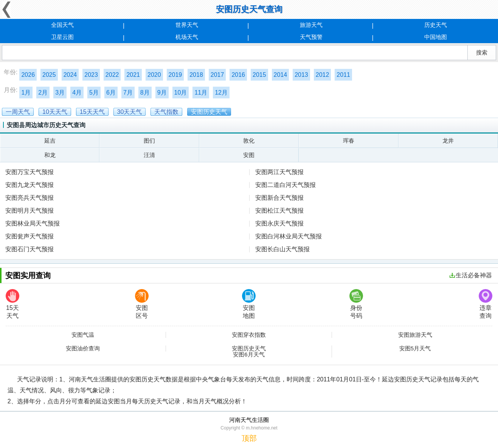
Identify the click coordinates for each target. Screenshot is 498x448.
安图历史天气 (249, 348)
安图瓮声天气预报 (29, 236)
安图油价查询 (83, 348)
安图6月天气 (249, 355)
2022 (112, 75)
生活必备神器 (471, 275)
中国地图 (436, 37)
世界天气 (187, 25)
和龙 (50, 155)
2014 (281, 75)
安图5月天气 (415, 348)
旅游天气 (311, 25)
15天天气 (12, 304)
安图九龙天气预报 (29, 185)
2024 (70, 75)
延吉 (50, 141)
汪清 (149, 155)
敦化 (249, 141)
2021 (133, 75)
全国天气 (62, 25)
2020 (154, 75)
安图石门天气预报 (29, 249)
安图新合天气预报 (279, 198)
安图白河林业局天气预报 (289, 236)
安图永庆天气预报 (279, 223)
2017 (217, 75)
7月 (128, 93)
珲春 (349, 141)
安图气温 (83, 335)
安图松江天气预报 (279, 211)
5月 (94, 93)
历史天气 (436, 25)
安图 (249, 155)
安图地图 (249, 304)
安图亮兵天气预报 (29, 198)
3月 (60, 93)
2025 (49, 75)
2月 (43, 93)
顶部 (249, 438)
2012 (323, 75)
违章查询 (486, 304)
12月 (221, 93)
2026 (28, 75)
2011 (343, 75)
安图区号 (142, 304)
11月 (201, 93)
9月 (162, 93)
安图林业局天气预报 (33, 223)
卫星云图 (62, 37)
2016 (238, 75)
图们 (149, 141)
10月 (181, 93)
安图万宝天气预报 (29, 172)
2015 (259, 75)
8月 (145, 93)
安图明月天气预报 (29, 211)
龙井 (448, 141)
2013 (301, 75)
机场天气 (187, 37)
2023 (91, 75)
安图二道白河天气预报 (285, 185)
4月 (77, 93)
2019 (175, 75)
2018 (196, 75)
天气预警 (311, 37)
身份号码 (356, 304)
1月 (26, 93)
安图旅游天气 (415, 335)
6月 (111, 93)
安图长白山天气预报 (282, 249)
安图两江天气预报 (279, 172)
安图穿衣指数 (249, 335)
